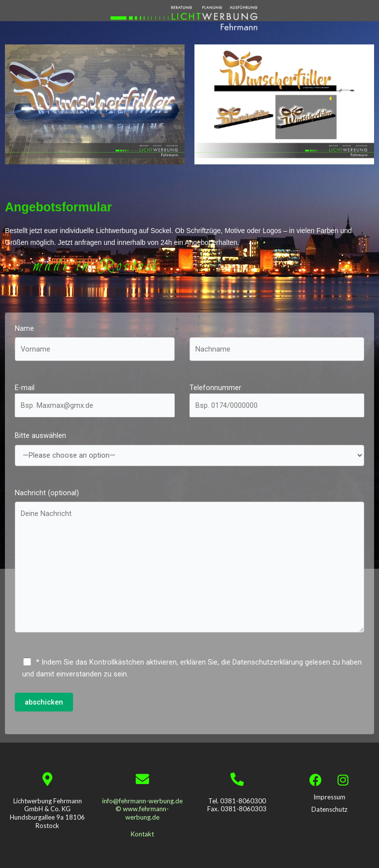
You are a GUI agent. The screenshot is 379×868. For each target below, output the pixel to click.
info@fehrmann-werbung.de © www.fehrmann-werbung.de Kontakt (142, 818)
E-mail (95, 400)
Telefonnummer (277, 400)
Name (95, 346)
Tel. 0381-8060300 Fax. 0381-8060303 (237, 805)
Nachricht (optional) (189, 566)
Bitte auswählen (189, 453)
